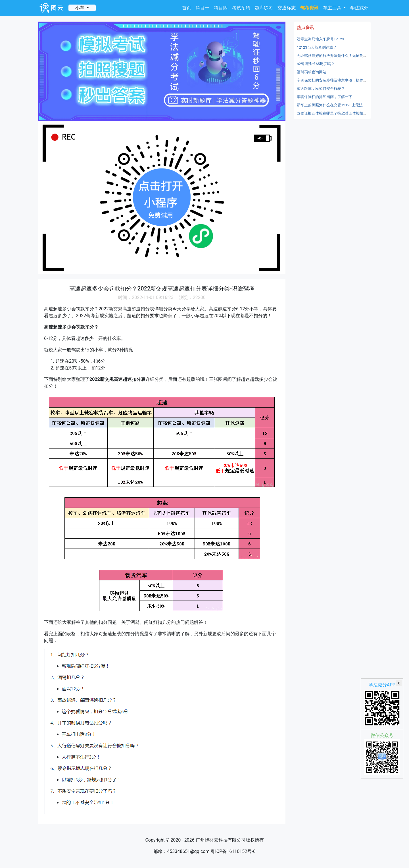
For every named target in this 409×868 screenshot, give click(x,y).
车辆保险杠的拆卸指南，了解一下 (325, 97)
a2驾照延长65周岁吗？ (316, 64)
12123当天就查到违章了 (317, 47)
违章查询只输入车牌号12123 (321, 39)
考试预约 (241, 8)
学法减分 (359, 8)
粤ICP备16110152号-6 (233, 851)
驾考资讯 (309, 8)
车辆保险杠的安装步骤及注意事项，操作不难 (334, 80)
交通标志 (287, 8)
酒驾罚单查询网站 (312, 72)
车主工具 (333, 8)
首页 (187, 8)
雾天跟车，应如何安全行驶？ (321, 89)
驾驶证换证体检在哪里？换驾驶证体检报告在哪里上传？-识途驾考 (351, 113)
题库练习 (264, 8)
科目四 (221, 8)
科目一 (203, 8)
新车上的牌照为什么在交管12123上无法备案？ (335, 105)
